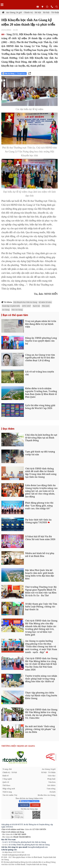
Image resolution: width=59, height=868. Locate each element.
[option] (29, 757)
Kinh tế (5, 776)
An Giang (6, 310)
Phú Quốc (46, 306)
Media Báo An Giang (47, 795)
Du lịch (53, 792)
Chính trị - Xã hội (32, 12)
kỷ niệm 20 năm (45, 302)
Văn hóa (52, 782)
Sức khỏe (51, 785)
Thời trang (7, 792)
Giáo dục (52, 776)
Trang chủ (7, 769)
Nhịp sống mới (9, 789)
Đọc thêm (9, 429)
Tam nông (51, 789)
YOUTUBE (35, 805)
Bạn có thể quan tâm (15, 315)
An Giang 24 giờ (14, 12)
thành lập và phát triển (11, 306)
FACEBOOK (24, 805)
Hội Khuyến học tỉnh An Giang (25, 302)
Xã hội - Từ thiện (48, 772)
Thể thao (6, 785)
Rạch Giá (36, 306)
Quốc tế (6, 782)
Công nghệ (7, 779)
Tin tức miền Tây (10, 795)
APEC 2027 (26, 306)
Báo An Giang (17, 310)
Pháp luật (51, 779)
